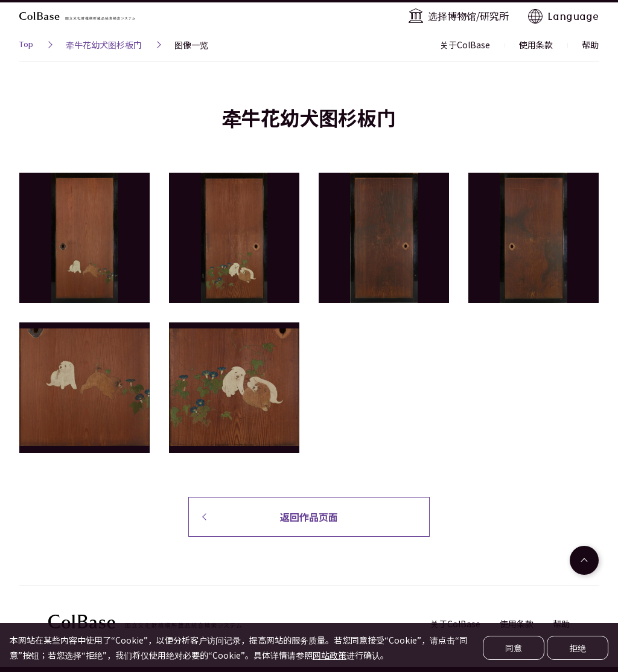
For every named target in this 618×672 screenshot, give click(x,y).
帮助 (590, 45)
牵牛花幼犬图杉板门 (104, 45)
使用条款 (536, 45)
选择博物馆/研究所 (468, 16)
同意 (514, 648)
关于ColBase (465, 45)
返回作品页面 (309, 517)
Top (26, 46)
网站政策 (330, 655)
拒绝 (578, 648)
